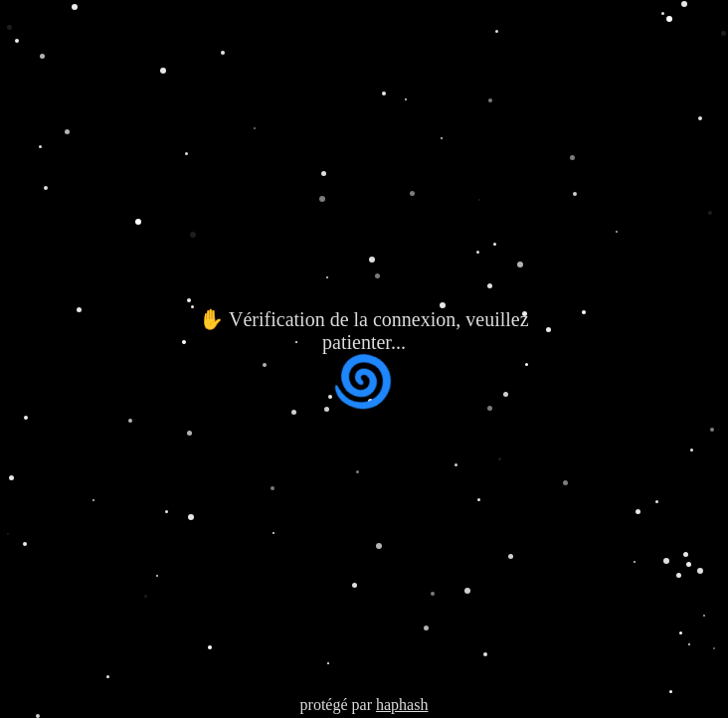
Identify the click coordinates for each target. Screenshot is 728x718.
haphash (402, 705)
